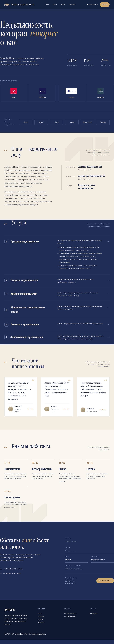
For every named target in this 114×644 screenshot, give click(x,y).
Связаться (104, 5)
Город (67, 561)
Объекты (41, 621)
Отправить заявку (105, 585)
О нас (47, 5)
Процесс (63, 5)
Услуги (54, 5)
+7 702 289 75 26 (70, 621)
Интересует (95, 561)
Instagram (94, 618)
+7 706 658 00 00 (92, 5)
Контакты (72, 5)
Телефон (68, 551)
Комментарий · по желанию (74, 570)
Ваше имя (68, 542)
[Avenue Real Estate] (19, 5)
